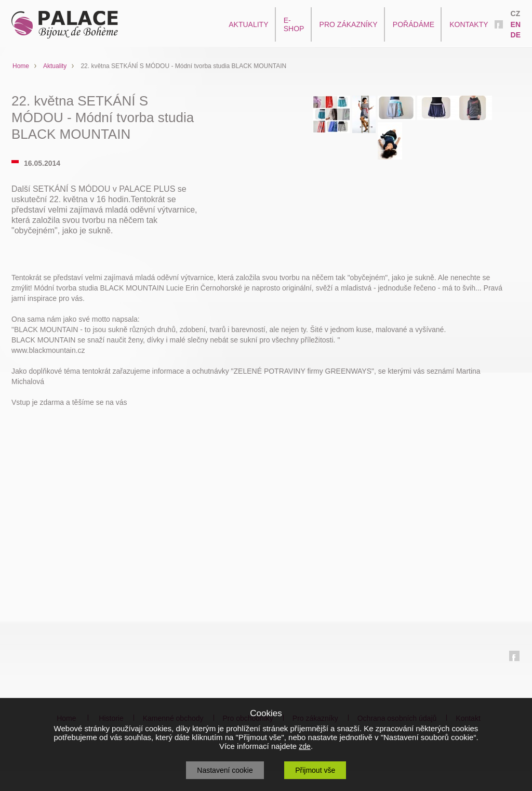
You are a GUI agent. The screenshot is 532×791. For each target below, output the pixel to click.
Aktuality (55, 66)
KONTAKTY (469, 24)
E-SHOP (294, 24)
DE (516, 35)
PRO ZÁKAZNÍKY (349, 24)
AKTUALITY (248, 24)
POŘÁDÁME (414, 24)
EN (516, 24)
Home (21, 66)
